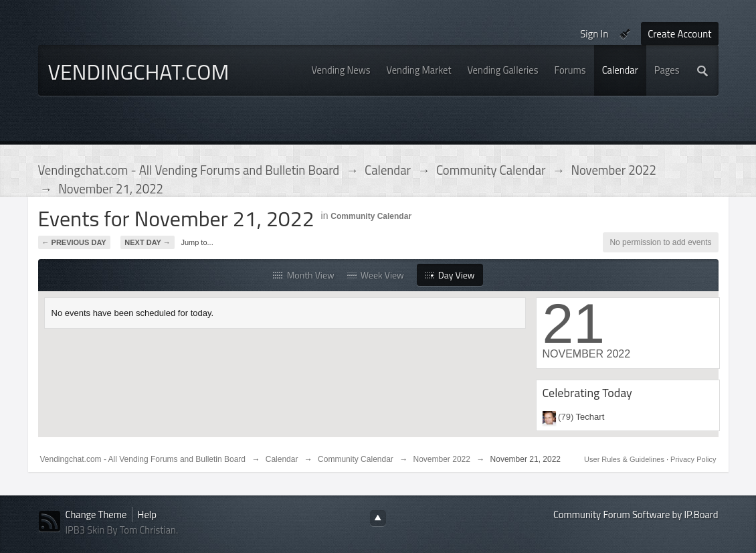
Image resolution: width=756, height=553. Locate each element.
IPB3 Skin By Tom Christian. (122, 530)
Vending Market (419, 70)
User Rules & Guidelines (625, 459)
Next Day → (147, 242)
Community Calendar (371, 216)
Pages (667, 70)
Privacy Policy (693, 459)
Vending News (341, 70)
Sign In (594, 34)
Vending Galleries (503, 70)
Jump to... (197, 242)
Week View (376, 275)
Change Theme (96, 515)
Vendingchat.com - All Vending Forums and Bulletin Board (143, 459)
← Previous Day (74, 242)
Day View (450, 275)
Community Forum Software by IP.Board (636, 515)
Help (147, 515)
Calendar (620, 70)
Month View (303, 275)
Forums (570, 70)
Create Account (679, 34)
